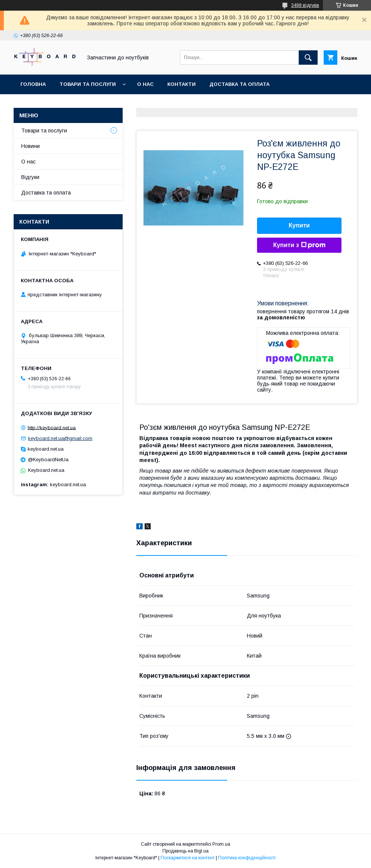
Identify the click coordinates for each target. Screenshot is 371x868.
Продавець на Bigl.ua (185, 851)
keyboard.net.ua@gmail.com (60, 438)
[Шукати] (308, 58)
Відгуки (30, 177)
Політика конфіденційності (247, 858)
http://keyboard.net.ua (52, 427)
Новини (30, 146)
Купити (299, 225)
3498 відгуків (305, 5)
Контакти (182, 84)
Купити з (299, 245)
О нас (145, 84)
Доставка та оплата (239, 84)
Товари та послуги (88, 84)
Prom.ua (221, 844)
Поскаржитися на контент (188, 858)
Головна (33, 84)
